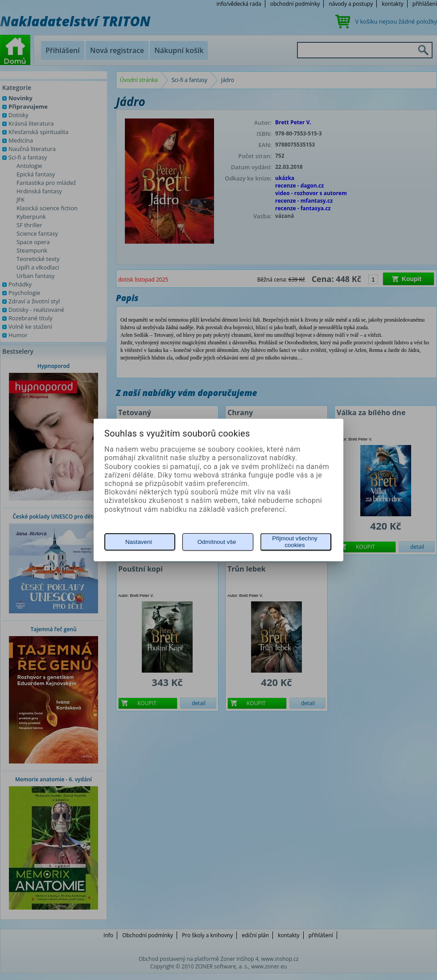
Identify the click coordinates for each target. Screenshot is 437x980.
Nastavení (139, 542)
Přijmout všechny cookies (295, 542)
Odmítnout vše (217, 542)
